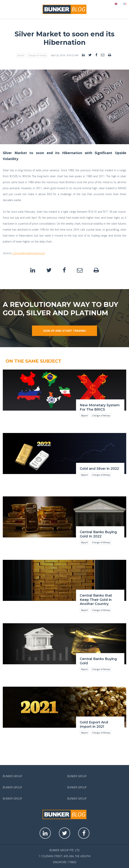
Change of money (37, 55)
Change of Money (101, 416)
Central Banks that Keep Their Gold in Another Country (96, 600)
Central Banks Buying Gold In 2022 (98, 534)
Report (84, 416)
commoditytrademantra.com (28, 253)
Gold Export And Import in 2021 (94, 724)
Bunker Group (12, 776)
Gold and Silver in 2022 (99, 469)
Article (20, 55)
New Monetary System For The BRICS (100, 407)
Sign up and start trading (64, 331)
